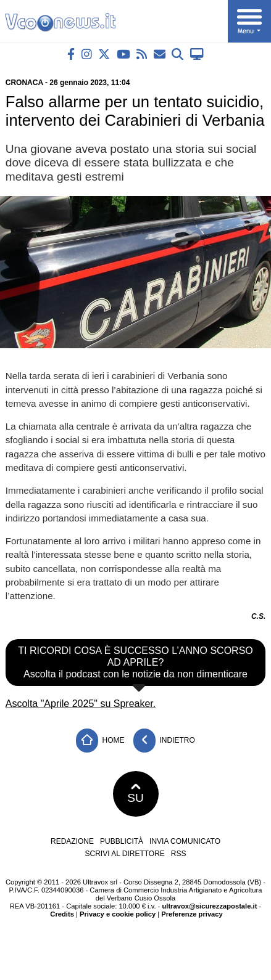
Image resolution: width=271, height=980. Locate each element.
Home (100, 741)
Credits (62, 914)
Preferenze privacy (192, 914)
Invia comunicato (185, 841)
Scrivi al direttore (124, 854)
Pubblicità (122, 841)
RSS (179, 854)
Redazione (72, 841)
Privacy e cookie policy (118, 914)
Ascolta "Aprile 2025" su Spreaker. (81, 704)
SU (135, 794)
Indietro (164, 741)
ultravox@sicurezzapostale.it (209, 906)
